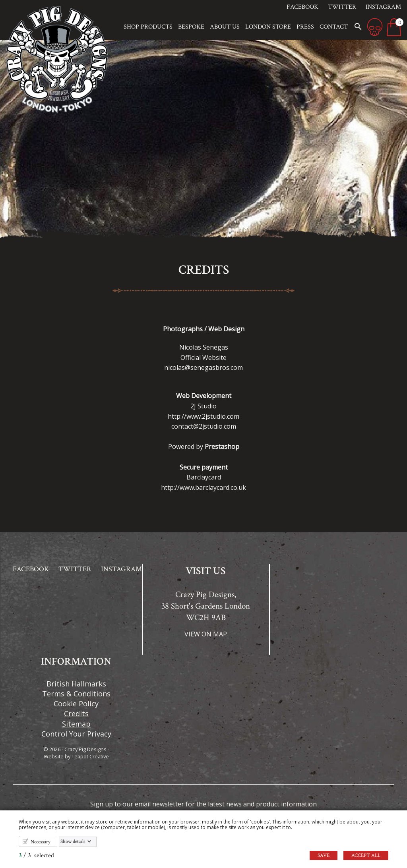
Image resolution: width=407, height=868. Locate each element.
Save (324, 855)
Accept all (366, 855)
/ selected (36, 855)
